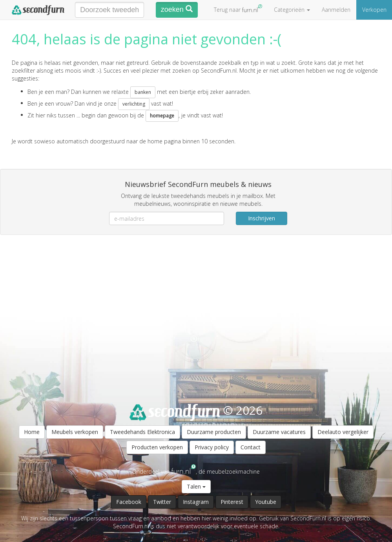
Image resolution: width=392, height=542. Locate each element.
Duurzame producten (214, 432)
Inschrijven (262, 218)
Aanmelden (336, 10)
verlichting (134, 104)
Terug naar (238, 9)
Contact (251, 447)
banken (143, 92)
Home (32, 432)
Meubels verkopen (75, 432)
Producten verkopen (157, 447)
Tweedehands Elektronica (142, 432)
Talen (196, 486)
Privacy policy (212, 447)
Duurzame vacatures (279, 432)
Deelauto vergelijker (343, 432)
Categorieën (292, 10)
